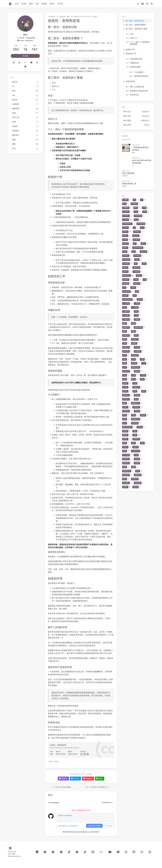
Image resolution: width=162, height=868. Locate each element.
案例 (31, 4)
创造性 (56, 761)
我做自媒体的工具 (129, 184)
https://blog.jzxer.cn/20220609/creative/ (65, 748)
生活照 (24, 4)
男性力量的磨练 (128, 173)
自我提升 (125, 176)
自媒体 (124, 186)
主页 (17, 4)
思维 (51, 761)
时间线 (44, 4)
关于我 (60, 4)
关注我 (25, 56)
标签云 (52, 4)
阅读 (68, 17)
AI (133, 165)
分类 (37, 4)
